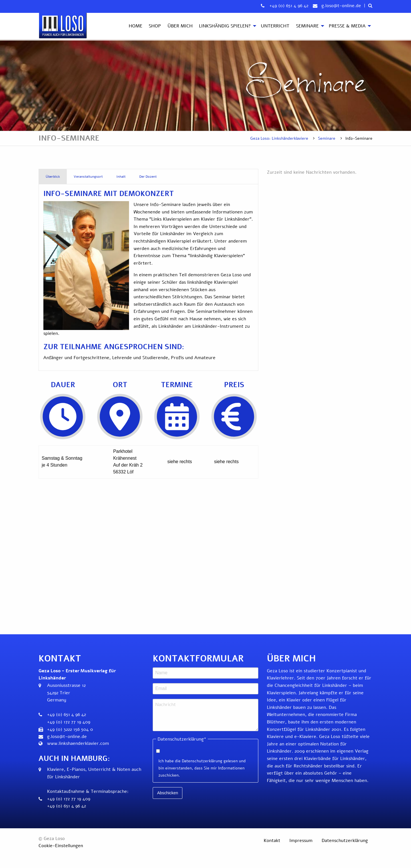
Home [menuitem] (136, 26)
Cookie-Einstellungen (61, 846)
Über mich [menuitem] (180, 26)
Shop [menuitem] (155, 26)
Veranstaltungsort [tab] (88, 177)
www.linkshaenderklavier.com (78, 743)
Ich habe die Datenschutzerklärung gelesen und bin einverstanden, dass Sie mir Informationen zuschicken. (202, 768)
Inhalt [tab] (121, 177)
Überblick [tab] (53, 177)
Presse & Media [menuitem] (347, 26)
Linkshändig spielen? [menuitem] (225, 26)
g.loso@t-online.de (341, 6)
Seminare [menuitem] (307, 26)
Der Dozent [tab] (148, 177)
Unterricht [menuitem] (275, 26)
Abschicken (168, 793)
